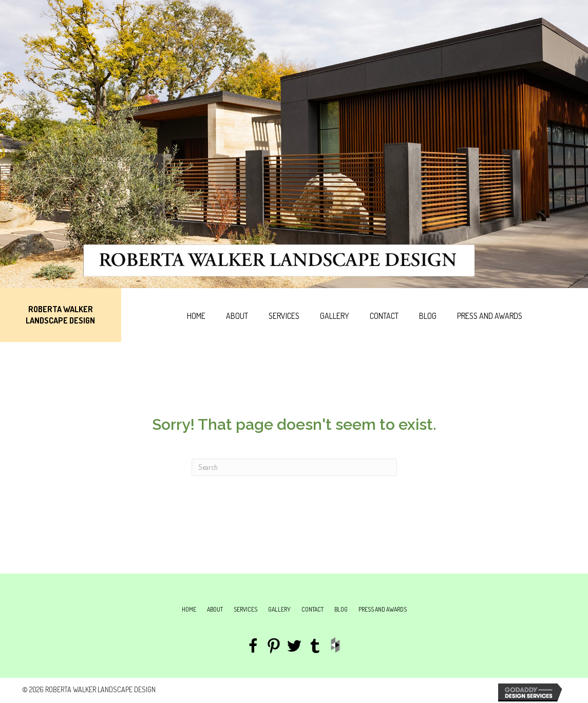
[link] (196, 315)
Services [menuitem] (245, 609)
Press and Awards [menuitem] (383, 609)
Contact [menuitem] (312, 609)
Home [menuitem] (189, 609)
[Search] (294, 467)
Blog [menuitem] (341, 609)
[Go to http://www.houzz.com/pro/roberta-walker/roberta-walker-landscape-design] (335, 645)
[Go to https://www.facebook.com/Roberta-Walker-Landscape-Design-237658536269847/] (253, 647)
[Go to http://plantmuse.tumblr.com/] (315, 647)
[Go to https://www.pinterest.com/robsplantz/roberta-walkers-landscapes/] (274, 647)
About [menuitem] (215, 609)
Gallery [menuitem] (279, 609)
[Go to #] (294, 647)
